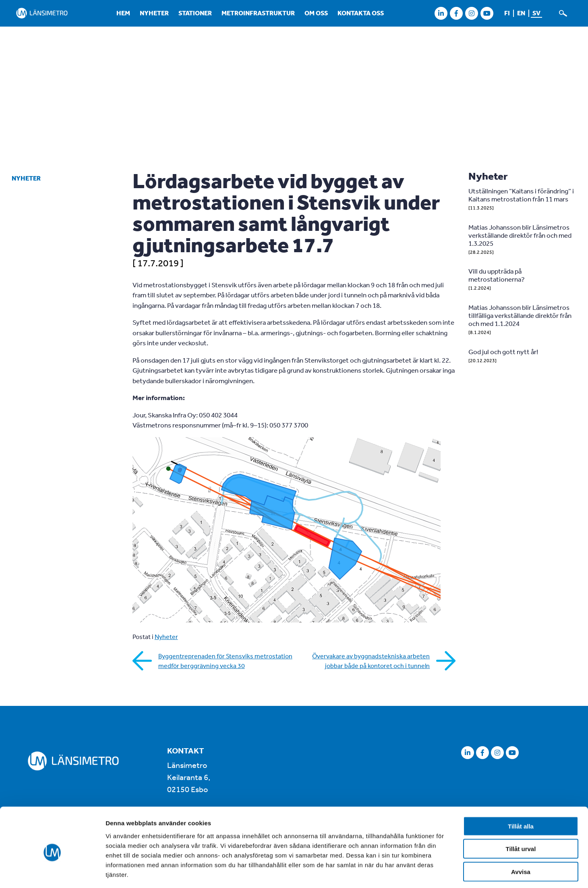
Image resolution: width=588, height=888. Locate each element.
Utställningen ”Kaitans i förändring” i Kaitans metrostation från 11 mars (521, 195)
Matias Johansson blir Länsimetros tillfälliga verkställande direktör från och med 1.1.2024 (520, 315)
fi (507, 13)
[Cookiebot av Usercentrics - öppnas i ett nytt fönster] (52, 872)
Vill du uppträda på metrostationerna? (497, 275)
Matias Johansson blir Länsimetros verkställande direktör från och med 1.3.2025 (520, 235)
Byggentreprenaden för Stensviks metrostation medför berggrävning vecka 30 (225, 661)
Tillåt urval (521, 814)
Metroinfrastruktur (258, 13)
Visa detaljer (438, 872)
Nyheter (154, 13)
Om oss (316, 13)
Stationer (195, 13)
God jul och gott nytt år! (503, 352)
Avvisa (521, 837)
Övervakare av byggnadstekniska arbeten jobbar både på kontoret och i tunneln (371, 661)
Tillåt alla (521, 791)
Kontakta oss (361, 13)
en (521, 13)
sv (536, 13)
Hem (123, 13)
